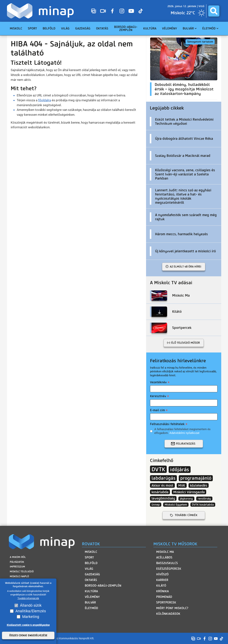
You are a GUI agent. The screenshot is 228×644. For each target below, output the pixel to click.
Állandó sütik (31, 605)
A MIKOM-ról (18, 557)
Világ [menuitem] (65, 28)
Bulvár (90, 602)
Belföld (91, 563)
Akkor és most (162, 485)
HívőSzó (162, 574)
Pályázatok (17, 562)
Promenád (164, 597)
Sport (89, 557)
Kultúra (91, 591)
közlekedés (199, 485)
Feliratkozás (186, 444)
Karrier (162, 580)
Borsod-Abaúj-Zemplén (103, 586)
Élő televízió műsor (186, 343)
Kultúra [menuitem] (150, 28)
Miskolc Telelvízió (22, 571)
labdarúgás (163, 478)
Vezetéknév (158, 382)
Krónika (162, 591)
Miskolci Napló (19, 576)
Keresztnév (158, 396)
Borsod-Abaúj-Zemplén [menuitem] (126, 28)
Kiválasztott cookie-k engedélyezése (28, 625)
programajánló (196, 478)
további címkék (186, 515)
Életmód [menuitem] (209, 28)
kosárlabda (160, 492)
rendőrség (204, 499)
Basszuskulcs (167, 563)
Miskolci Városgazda (189, 492)
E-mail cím (157, 410)
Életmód (91, 608)
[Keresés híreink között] (214, 11)
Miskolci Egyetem (176, 505)
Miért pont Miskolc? (172, 608)
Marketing (31, 617)
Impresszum (17, 567)
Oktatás (91, 580)
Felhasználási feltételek (167, 424)
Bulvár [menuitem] (188, 28)
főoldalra (45, 100)
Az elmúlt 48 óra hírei (186, 267)
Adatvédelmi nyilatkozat (184, 433)
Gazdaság (92, 574)
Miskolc (91, 552)
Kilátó (161, 586)
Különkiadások (168, 614)
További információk (28, 598)
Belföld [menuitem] (49, 28)
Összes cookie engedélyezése (28, 635)
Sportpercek (166, 602)
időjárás (180, 470)
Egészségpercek (169, 569)
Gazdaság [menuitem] (83, 28)
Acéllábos (164, 557)
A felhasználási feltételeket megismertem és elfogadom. (182, 431)
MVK (182, 485)
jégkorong (186, 499)
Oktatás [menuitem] (102, 28)
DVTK (158, 469)
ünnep (156, 505)
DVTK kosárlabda (203, 505)
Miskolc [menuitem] (16, 28)
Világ (89, 569)
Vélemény (92, 597)
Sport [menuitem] (32, 28)
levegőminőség (163, 498)
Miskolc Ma (165, 552)
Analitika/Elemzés (31, 611)
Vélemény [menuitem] (170, 28)
